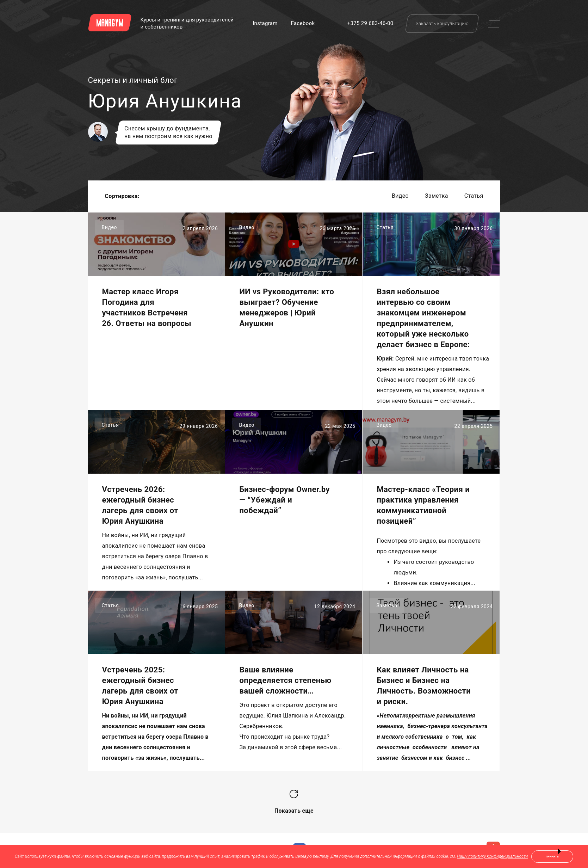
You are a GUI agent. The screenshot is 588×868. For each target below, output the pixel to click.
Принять (552, 857)
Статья (474, 196)
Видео (400, 196)
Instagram (265, 23)
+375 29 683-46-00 (370, 23)
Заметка (437, 196)
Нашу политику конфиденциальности (492, 856)
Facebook (303, 23)
